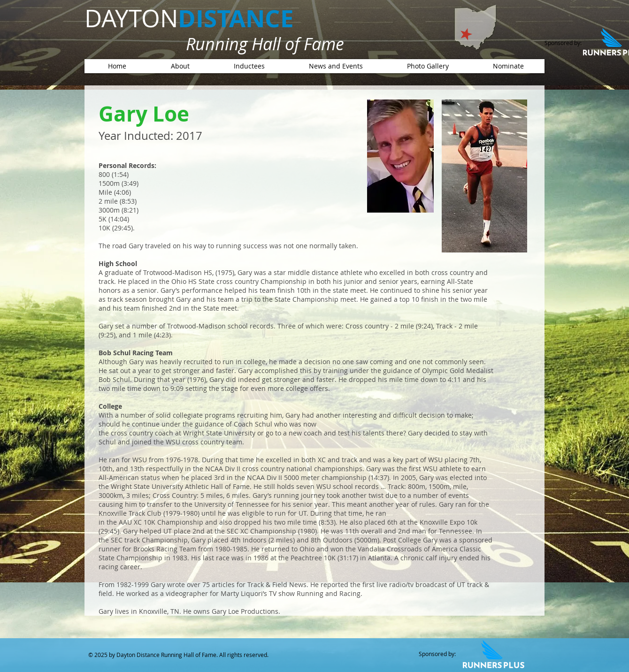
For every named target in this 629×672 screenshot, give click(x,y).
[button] (249, 66)
